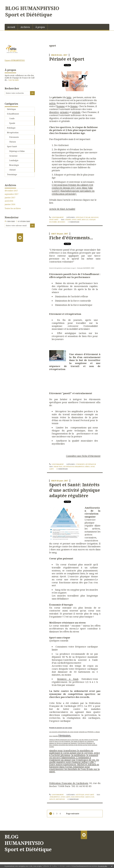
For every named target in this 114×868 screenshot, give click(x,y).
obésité (52, 799)
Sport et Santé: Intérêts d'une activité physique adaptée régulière (75, 490)
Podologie (11, 128)
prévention (60, 799)
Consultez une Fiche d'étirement (83, 456)
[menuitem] (11, 27)
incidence (61, 222)
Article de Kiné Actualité (62, 209)
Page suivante (73, 814)
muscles (85, 220)
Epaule (12, 123)
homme (61, 106)
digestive (54, 112)
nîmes (88, 467)
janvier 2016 (10, 204)
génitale (76, 112)
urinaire (64, 112)
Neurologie (14, 165)
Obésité (12, 170)
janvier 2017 (10, 198)
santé (79, 220)
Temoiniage (12, 174)
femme (74, 106)
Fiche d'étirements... (71, 238)
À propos (40, 27)
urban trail (58, 467)
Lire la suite (14, 80)
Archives (25, 27)
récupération (69, 467)
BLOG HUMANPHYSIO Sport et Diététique (32, 11)
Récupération (13, 133)
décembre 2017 (11, 191)
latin (69, 97)
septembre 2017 (12, 194)
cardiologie (90, 797)
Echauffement (13, 114)
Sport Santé (12, 146)
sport (74, 220)
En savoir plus (103, 866)
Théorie (13, 142)
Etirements (14, 137)
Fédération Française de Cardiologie (69, 783)
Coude (12, 118)
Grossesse (13, 156)
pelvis (52, 103)
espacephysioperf (77, 797)
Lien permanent (56, 217)
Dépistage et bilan (17, 151)
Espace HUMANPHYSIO (15, 60)
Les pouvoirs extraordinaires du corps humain (64, 732)
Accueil (11, 27)
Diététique (11, 109)
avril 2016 (9, 201)
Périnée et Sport (67, 59)
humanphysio (79, 467)
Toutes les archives (13, 208)
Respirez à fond (68, 679)
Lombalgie (14, 160)
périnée (68, 220)
